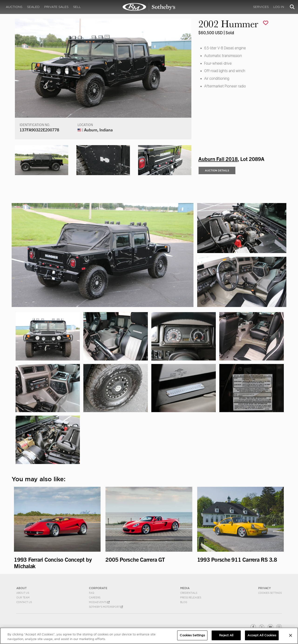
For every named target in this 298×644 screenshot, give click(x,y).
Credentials (189, 593)
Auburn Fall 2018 (218, 159)
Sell (77, 7)
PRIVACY (265, 588)
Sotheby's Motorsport (106, 607)
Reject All (226, 635)
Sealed (33, 7)
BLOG (184, 602)
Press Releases (191, 597)
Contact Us (24, 602)
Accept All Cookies (262, 635)
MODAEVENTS (99, 602)
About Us (23, 593)
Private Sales (56, 7)
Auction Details (217, 170)
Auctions (14, 7)
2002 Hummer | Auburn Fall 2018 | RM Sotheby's (149, 7)
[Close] (291, 635)
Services (261, 7)
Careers (95, 597)
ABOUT (22, 588)
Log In (279, 7)
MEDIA (185, 588)
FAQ (92, 593)
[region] (149, 636)
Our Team (23, 597)
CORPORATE (98, 588)
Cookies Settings (270, 593)
